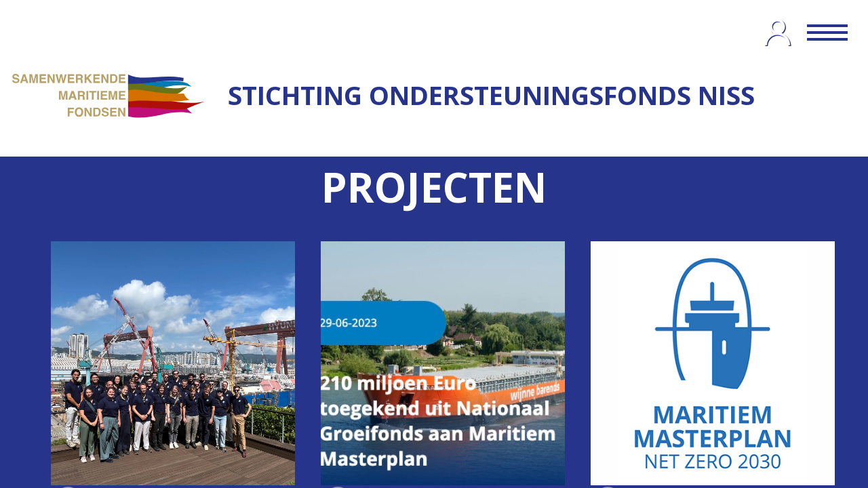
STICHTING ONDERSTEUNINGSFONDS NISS (491, 95)
